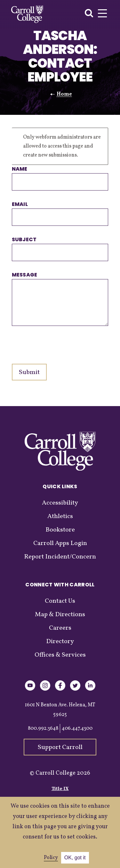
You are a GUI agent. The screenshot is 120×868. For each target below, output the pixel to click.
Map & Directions (60, 615)
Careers (60, 628)
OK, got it (75, 858)
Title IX (60, 789)
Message (24, 275)
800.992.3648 (43, 728)
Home (64, 94)
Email (20, 204)
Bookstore (60, 530)
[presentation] (60, 342)
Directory (60, 642)
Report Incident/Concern (60, 557)
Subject (24, 239)
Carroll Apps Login (60, 543)
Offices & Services (60, 655)
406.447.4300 (77, 728)
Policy (51, 858)
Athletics (60, 516)
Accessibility (60, 503)
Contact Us (60, 601)
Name (20, 169)
